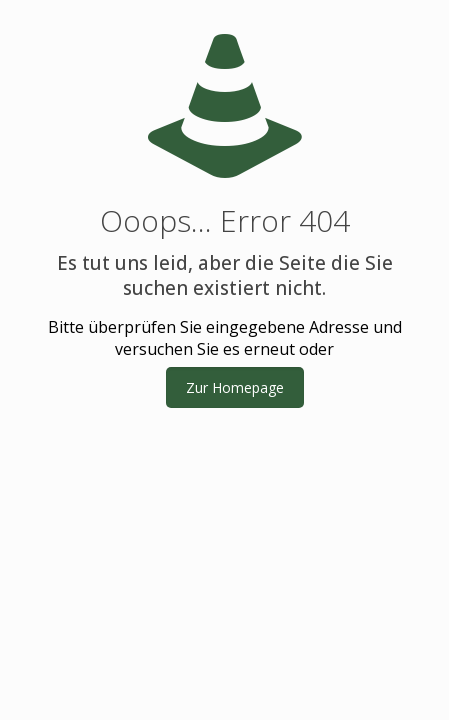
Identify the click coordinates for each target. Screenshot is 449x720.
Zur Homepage (235, 387)
